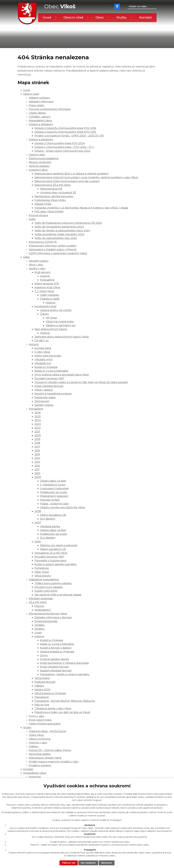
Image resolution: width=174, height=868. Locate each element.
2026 (38, 413)
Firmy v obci (37, 716)
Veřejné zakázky (39, 166)
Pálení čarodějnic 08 (53, 515)
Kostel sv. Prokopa (46, 367)
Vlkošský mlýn (44, 360)
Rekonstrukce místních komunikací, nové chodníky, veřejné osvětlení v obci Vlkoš (86, 177)
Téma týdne (42, 678)
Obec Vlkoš (42, 572)
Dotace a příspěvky (41, 124)
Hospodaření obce (40, 121)
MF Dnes (51, 318)
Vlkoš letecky (43, 576)
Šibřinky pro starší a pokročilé (59, 545)
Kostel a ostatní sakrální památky (56, 564)
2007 (38, 523)
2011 (37, 470)
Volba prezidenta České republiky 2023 (59, 234)
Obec (100, 17)
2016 (37, 451)
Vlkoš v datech (44, 390)
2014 (37, 458)
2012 (37, 466)
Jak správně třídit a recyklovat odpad (58, 595)
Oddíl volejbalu (50, 295)
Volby (32, 219)
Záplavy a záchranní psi (61, 325)
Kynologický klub (45, 306)
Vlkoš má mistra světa (60, 322)
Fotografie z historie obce (50, 561)
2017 (37, 447)
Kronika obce (43, 348)
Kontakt (146, 17)
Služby (122, 17)
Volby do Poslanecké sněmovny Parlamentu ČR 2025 (68, 223)
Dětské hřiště (43, 204)
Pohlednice (42, 568)
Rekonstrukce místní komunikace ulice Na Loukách (67, 181)
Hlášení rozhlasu (39, 98)
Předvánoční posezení (54, 496)
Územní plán (37, 155)
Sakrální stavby (44, 405)
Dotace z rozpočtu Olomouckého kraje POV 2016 (65, 128)
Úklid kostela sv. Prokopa (50, 693)
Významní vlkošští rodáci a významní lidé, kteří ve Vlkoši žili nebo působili (81, 382)
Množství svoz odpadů (49, 587)
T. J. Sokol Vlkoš (44, 291)
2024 (38, 420)
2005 (38, 542)
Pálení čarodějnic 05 (53, 549)
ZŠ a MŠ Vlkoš (38, 602)
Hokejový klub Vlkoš (47, 287)
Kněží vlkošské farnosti (49, 386)
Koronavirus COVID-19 (43, 242)
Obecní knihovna (40, 739)
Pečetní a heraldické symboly (53, 394)
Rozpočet (35, 777)
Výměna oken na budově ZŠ (58, 193)
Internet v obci (38, 743)
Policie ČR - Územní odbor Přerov (50, 750)
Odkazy (39, 686)
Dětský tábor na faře (53, 481)
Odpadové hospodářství (44, 580)
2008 (38, 511)
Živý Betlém (48, 519)
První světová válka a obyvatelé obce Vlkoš (62, 375)
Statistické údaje (45, 397)
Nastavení (107, 863)
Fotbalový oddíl (50, 299)
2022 (38, 428)
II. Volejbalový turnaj (53, 485)
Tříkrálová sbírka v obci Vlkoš (53, 709)
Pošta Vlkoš (36, 735)
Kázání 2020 (42, 690)
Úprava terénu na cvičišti (56, 310)
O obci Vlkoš (42, 352)
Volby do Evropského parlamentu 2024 (59, 227)
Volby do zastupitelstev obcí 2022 (56, 238)
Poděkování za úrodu (54, 492)
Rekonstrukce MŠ (51, 189)
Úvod (47, 17)
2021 (37, 432)
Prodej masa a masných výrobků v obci (54, 762)
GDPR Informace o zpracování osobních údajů (58, 253)
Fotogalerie (47, 280)
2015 (37, 454)
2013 (37, 462)
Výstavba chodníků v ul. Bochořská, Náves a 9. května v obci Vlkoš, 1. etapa (81, 208)
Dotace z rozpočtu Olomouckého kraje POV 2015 (65, 132)
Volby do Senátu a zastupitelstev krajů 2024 (62, 231)
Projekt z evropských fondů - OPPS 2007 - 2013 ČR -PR (69, 136)
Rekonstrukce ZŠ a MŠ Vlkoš (52, 185)
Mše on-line (42, 705)
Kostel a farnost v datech (56, 648)
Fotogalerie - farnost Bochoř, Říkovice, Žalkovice (65, 701)
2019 (37, 439)
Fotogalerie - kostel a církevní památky (65, 674)
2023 (38, 424)
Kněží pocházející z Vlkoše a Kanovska (64, 663)
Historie (45, 276)
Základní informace (41, 102)
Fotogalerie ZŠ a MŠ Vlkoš (51, 553)
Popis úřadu (37, 105)
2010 (37, 473)
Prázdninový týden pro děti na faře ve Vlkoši (62, 712)
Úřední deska (37, 113)
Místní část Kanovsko (48, 356)
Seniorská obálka (40, 754)
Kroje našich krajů (40, 720)
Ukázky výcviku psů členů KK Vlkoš (62, 507)
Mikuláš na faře (50, 500)
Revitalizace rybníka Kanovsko (54, 196)
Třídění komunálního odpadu (53, 583)
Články (44, 314)
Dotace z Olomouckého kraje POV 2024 (60, 143)
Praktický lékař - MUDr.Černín (48, 731)
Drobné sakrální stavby (55, 659)
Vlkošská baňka (50, 526)
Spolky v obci (37, 268)
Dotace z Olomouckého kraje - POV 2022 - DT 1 (64, 147)
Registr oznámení (40, 162)
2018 (37, 443)
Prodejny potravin (40, 765)
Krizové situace (38, 215)
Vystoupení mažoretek (54, 489)
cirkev (38, 633)
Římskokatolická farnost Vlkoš (48, 614)
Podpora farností (45, 682)
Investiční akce (38, 170)
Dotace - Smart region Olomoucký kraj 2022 (62, 151)
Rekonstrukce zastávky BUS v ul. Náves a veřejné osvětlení (71, 174)
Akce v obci (36, 265)
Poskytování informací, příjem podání (53, 246)
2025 (38, 416)
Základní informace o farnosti (53, 617)
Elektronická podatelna (44, 158)
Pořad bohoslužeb (46, 621)
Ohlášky (40, 625)
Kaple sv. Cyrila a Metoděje (51, 371)
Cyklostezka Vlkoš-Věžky (50, 200)
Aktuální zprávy (39, 261)
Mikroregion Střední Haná (45, 758)
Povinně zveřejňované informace (50, 109)
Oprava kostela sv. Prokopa (57, 652)
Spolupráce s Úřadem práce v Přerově (53, 250)
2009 (38, 477)
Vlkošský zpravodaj (41, 599)
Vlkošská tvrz (43, 363)
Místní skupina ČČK (47, 284)
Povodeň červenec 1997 (49, 379)
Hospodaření (43, 610)
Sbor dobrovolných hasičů (51, 329)
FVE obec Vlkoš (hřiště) (49, 212)
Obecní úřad (73, 17)
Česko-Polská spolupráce (45, 724)
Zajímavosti (42, 401)
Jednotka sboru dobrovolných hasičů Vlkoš (62, 337)
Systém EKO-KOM (46, 591)
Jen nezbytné (88, 863)
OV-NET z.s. (42, 341)
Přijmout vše (69, 863)
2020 (38, 435)
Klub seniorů (42, 272)
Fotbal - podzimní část (54, 504)
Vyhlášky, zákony (40, 117)
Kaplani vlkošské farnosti (56, 671)
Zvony (44, 655)
